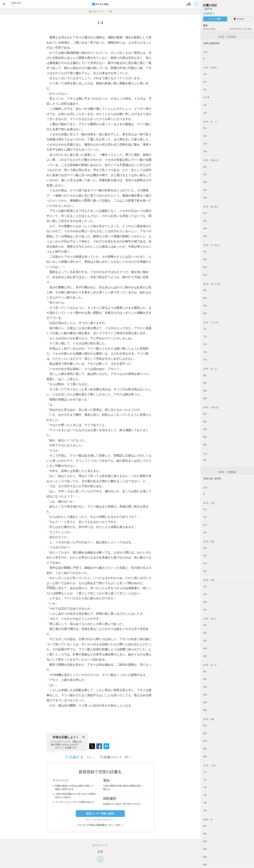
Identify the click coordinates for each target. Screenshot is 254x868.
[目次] (197, 4)
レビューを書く (215, 19)
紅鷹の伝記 (210, 5)
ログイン (112, 820)
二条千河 (208, 9)
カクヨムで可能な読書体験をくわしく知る (100, 825)
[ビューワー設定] (188, 4)
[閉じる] (84, 737)
